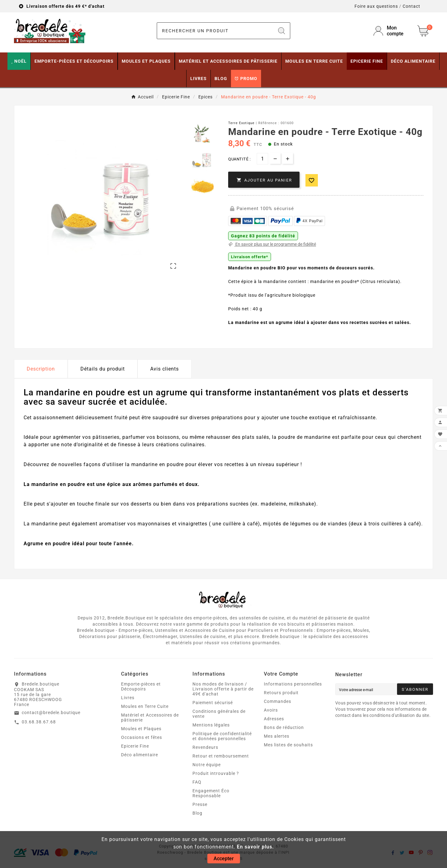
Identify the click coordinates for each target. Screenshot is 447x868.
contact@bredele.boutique (51, 713)
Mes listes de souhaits (288, 745)
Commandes (278, 701)
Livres (128, 698)
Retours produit (281, 693)
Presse (200, 804)
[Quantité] (262, 159)
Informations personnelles (293, 684)
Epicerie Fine (135, 746)
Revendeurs (205, 747)
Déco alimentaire (140, 755)
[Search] (282, 31)
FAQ (197, 782)
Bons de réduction (284, 727)
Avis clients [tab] (165, 369)
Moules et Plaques (141, 729)
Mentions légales (211, 725)
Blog (197, 813)
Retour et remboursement (221, 756)
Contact (411, 6)
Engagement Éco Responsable (211, 793)
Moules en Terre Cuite (145, 706)
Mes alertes (277, 736)
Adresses (274, 719)
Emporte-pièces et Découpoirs (141, 686)
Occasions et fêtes (142, 737)
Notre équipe (207, 765)
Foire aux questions (376, 6)
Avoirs (271, 710)
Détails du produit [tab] (103, 369)
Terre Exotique (241, 123)
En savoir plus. (255, 847)
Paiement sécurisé (213, 703)
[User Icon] (392, 31)
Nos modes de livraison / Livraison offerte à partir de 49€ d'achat (223, 689)
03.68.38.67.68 (39, 722)
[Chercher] (215, 31)
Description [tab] (41, 369)
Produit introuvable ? (216, 773)
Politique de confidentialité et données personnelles (222, 736)
